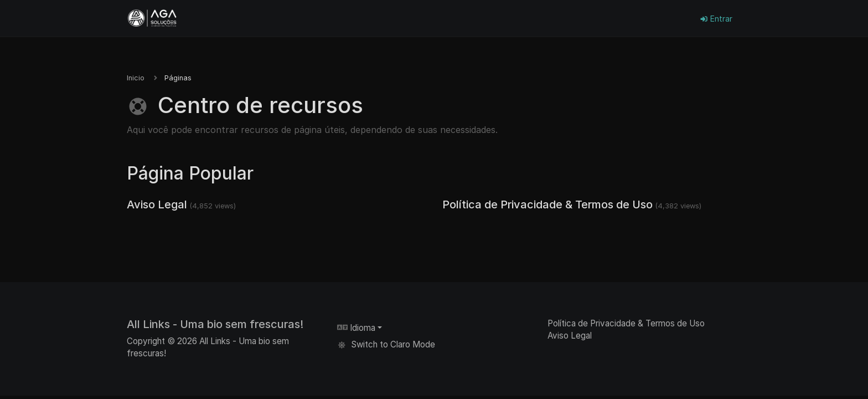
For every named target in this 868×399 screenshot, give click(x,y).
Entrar (716, 19)
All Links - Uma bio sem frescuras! (215, 324)
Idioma (356, 328)
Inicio (136, 78)
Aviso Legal (157, 204)
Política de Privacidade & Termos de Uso (547, 204)
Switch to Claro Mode (386, 344)
